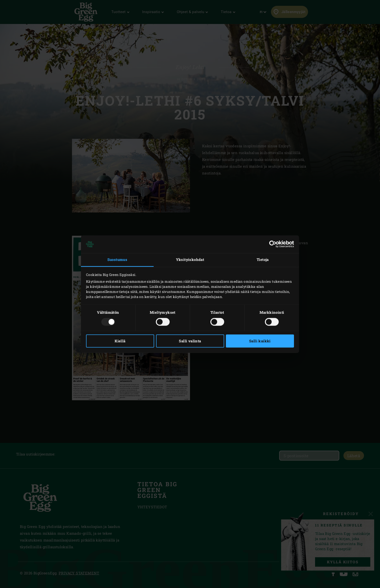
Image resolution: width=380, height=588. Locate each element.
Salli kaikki (260, 341)
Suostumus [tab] (117, 260)
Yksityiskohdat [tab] (190, 260)
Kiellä (120, 341)
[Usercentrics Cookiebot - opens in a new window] (273, 244)
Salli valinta (190, 341)
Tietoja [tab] (263, 260)
